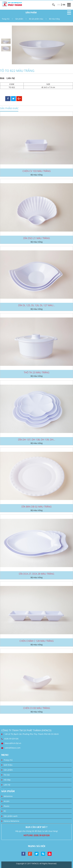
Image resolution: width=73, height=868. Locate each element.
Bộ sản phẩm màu (36, 19)
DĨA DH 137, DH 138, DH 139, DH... (37, 440)
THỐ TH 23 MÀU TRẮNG (37, 372)
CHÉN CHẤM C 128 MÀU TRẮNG (37, 641)
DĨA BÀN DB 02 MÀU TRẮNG (37, 507)
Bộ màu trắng (54, 19)
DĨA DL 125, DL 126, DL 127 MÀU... (37, 305)
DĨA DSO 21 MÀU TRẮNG (37, 238)
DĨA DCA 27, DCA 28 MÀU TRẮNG (37, 574)
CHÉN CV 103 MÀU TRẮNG (37, 171)
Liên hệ (7, 785)
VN (64, 5)
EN (59, 5)
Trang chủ (6, 19)
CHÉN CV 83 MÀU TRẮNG (37, 708)
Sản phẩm (19, 19)
